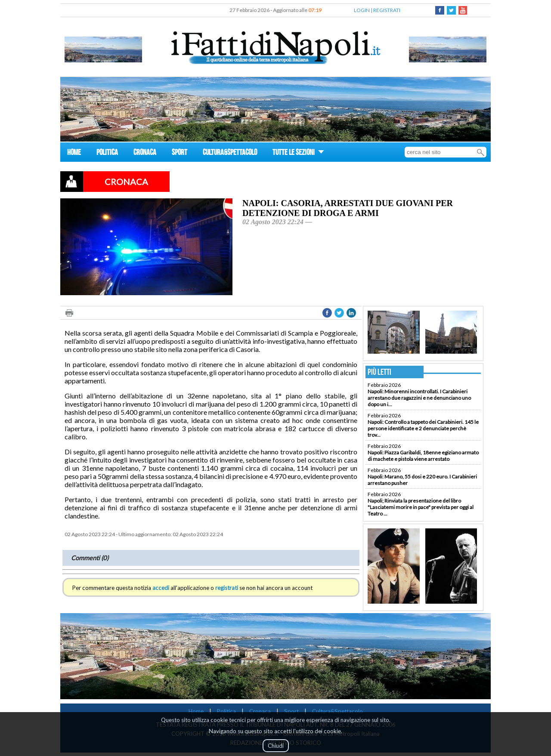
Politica (226, 711)
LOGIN (362, 10)
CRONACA (145, 153)
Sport (291, 711)
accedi (161, 588)
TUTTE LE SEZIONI (298, 153)
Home (196, 711)
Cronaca (260, 711)
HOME (74, 153)
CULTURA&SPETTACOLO (230, 153)
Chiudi (276, 746)
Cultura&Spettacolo (337, 711)
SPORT (180, 153)
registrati (227, 588)
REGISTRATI (387, 10)
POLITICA (107, 153)
